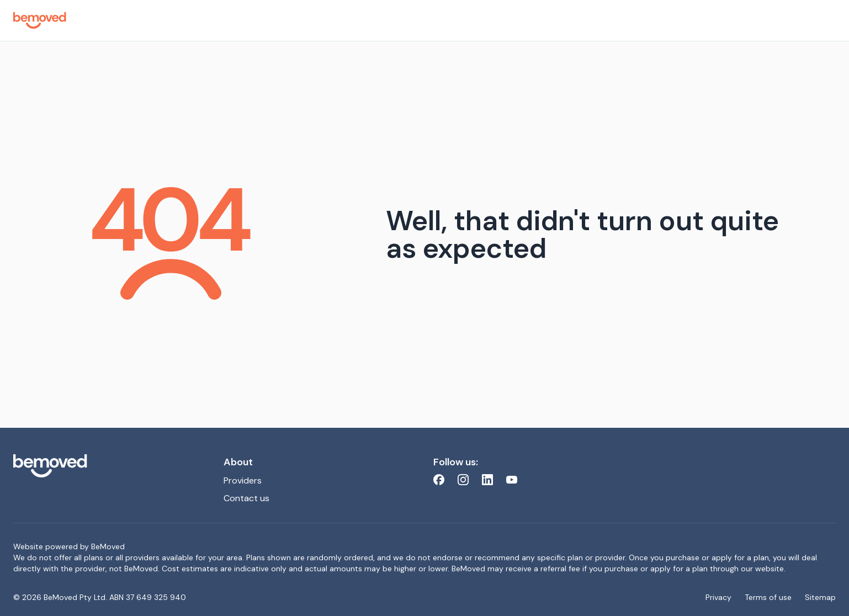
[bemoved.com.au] (110, 466)
